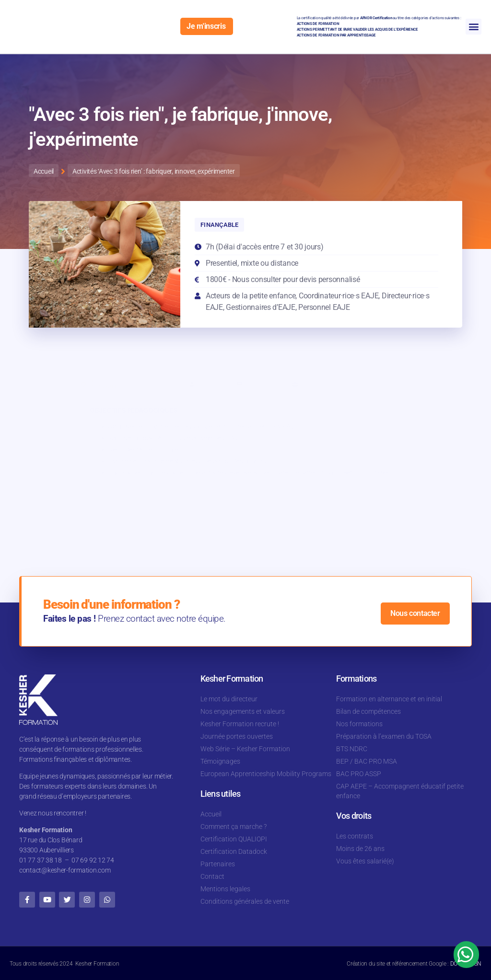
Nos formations (359, 724)
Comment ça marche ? (234, 827)
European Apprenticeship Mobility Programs (266, 774)
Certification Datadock (234, 851)
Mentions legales (225, 889)
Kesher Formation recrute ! (240, 724)
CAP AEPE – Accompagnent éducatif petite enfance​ (400, 791)
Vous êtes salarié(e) (365, 861)
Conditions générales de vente (245, 901)
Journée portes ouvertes (237, 736)
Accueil (211, 814)
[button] (473, 27)
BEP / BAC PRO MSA (367, 761)
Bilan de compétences (368, 711)
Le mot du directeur (229, 699)
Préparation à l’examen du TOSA (384, 736)
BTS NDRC (352, 749)
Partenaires (218, 864)
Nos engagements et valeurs (243, 711)
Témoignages (220, 761)
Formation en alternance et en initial (389, 699)
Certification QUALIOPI (234, 839)
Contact (212, 876)
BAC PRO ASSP (359, 774)
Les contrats (355, 836)
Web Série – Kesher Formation (245, 749)
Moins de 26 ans (360, 849)
